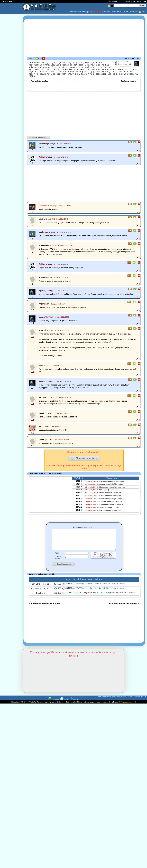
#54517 (115, 589)
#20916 (85, 598)
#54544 (70, 589)
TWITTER (65, 705)
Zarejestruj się (129, 1)
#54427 (70, 594)
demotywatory (50, 707)
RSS (142, 12)
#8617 (105, 598)
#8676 (95, 598)
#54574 (107, 589)
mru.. (41, 428)
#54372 (123, 594)
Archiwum (116, 12)
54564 (79, 504)
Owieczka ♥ (44, 207)
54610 (79, 493)
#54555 (89, 589)
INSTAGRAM (54, 705)
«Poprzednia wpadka (39, 82)
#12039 (60, 598)
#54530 (59, 589)
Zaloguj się (141, 1)
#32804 (131, 598)
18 (123, 64)
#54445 (89, 594)
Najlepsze (87, 12)
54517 (79, 500)
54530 (79, 490)
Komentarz (82, 528)
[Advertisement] (11, 434)
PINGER (74, 705)
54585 (79, 483)
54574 (79, 487)
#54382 (115, 594)
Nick (57, 558)
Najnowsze (76, 12)
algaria (42, 292)
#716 (123, 598)
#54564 (80, 589)
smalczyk (43, 145)
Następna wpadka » (130, 82)
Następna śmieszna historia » (124, 609)
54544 (79, 497)
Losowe (106, 12)
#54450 (98, 589)
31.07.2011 (130, 59)
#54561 (123, 589)
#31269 (114, 598)
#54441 (98, 594)
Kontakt (134, 12)
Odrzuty (97, 12)
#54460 (59, 594)
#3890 (73, 598)
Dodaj (126, 12)
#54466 (107, 594)
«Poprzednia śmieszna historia (44, 609)
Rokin (41, 158)
